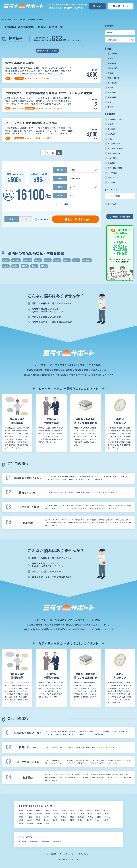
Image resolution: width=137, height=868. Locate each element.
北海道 (21, 810)
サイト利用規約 (51, 854)
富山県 (56, 814)
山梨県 (82, 814)
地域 (60, 178)
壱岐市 (38, 260)
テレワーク (112, 182)
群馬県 (97, 810)
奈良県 (72, 817)
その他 (110, 107)
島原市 (67, 260)
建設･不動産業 (114, 78)
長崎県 (89, 820)
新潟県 (48, 814)
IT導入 (110, 139)
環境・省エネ (113, 178)
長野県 (90, 814)
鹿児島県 (30, 823)
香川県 (46, 820)
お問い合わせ (84, 854)
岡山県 (107, 817)
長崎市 (34, 266)
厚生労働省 (46, 842)
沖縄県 (39, 823)
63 (59, 153)
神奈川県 (39, 814)
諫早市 (15, 266)
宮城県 (46, 810)
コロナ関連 (112, 173)
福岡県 (72, 820)
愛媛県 (55, 820)
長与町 (25, 266)
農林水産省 (57, 842)
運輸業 (110, 88)
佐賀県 (80, 820)
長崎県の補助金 (19, 20)
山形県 (63, 810)
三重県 (29, 817)
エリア (60, 170)
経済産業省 (22, 842)
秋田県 (55, 810)
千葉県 (21, 814)
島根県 (99, 817)
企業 (12, 219)
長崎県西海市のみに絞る (47, 51)
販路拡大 (111, 124)
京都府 (46, 817)
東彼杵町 (87, 260)
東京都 (29, 814)
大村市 (48, 260)
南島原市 (28, 260)
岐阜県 (99, 814)
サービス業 (112, 83)
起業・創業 (112, 158)
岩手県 (38, 810)
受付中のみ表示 (44, 219)
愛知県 (21, 817)
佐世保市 (16, 260)
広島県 (21, 820)
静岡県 (107, 814)
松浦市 (6, 266)
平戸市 (76, 260)
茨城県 (80, 810)
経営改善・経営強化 (116, 119)
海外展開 (111, 129)
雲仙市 (44, 266)
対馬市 (57, 260)
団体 (25, 219)
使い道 (60, 195)
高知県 (63, 820)
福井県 (73, 814)
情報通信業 (112, 63)
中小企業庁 (34, 842)
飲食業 (110, 73)
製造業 (110, 58)
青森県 (29, 810)
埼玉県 (106, 810)
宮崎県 (21, 823)
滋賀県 (38, 817)
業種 (60, 187)
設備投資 (111, 134)
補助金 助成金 (7, 20)
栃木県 (89, 810)
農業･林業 (112, 97)
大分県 (106, 820)
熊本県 (97, 820)
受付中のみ (112, 204)
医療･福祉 (112, 92)
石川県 (65, 814)
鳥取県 (90, 817)
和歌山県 (81, 817)
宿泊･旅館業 (113, 54)
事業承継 (111, 163)
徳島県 (38, 820)
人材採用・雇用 (114, 144)
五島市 (6, 260)
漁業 (110, 102)
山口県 (29, 820)
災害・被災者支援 (115, 168)
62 (53, 153)
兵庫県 (63, 817)
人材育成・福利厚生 (116, 148)
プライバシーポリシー (67, 854)
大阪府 (55, 817)
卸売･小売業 (113, 68)
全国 (47, 823)
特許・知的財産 (114, 153)
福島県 (72, 810)
